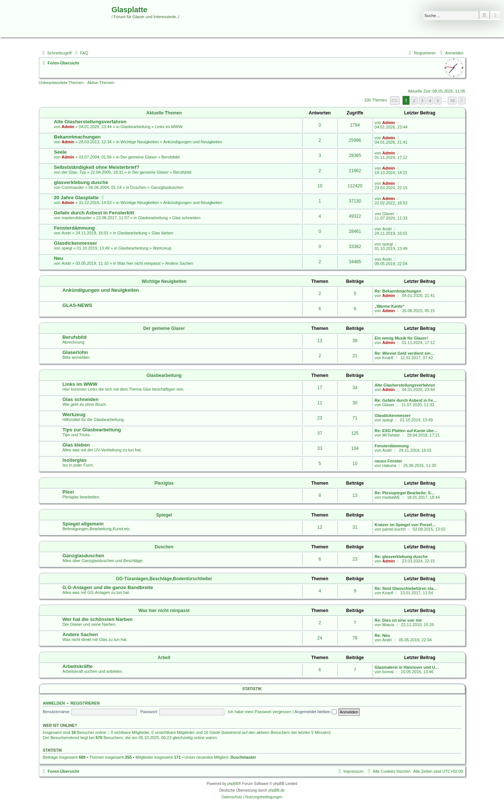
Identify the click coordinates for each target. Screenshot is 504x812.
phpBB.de (277, 790)
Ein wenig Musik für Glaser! (401, 338)
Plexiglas (164, 483)
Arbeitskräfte (78, 666)
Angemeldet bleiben (315, 712)
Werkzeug (162, 248)
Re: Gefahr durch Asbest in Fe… (406, 400)
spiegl (67, 248)
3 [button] (422, 101)
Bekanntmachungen (77, 137)
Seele (60, 152)
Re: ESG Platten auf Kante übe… (406, 431)
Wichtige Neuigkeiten (139, 142)
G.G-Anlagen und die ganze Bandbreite (108, 587)
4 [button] (430, 101)
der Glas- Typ (74, 172)
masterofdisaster (76, 218)
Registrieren (85, 703)
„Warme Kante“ (390, 306)
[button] (395, 101)
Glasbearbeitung (135, 127)
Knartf (388, 358)
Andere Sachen (179, 263)
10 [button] (452, 101)
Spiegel (164, 515)
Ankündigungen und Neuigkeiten (193, 142)
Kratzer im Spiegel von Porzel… (405, 525)
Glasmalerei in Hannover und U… (407, 667)
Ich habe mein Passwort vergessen (260, 712)
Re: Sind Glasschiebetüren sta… (406, 588)
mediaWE (391, 497)
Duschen (138, 187)
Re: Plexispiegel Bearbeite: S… (405, 493)
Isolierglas (75, 460)
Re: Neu (383, 635)
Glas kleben (163, 233)
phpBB (233, 784)
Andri (66, 233)
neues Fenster (389, 461)
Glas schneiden (186, 218)
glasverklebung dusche (81, 182)
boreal (388, 672)
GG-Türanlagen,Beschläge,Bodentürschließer (164, 579)
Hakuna (389, 465)
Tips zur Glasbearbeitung (92, 430)
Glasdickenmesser (76, 243)
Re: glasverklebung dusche (401, 557)
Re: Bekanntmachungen (398, 291)
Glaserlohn (75, 352)
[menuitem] (81, 53)
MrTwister (391, 435)
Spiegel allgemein (83, 524)
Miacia (388, 625)
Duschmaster (243, 757)
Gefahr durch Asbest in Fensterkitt (94, 213)
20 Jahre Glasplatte (76, 198)
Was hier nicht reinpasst (139, 263)
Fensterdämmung (75, 228)
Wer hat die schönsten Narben (98, 619)
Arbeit (164, 658)
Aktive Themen (101, 83)
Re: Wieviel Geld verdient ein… (405, 353)
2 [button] (414, 101)
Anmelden (54, 703)
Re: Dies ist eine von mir (398, 620)
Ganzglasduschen (167, 187)
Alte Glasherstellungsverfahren (90, 122)
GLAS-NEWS (78, 305)
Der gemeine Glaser (138, 157)
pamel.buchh (394, 529)
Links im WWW (169, 127)
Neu (59, 258)
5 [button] (438, 101)
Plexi (68, 492)
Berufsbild (171, 157)
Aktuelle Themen (164, 113)
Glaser (388, 214)
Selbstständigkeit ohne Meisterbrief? (97, 167)
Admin (68, 127)
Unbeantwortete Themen (61, 83)
